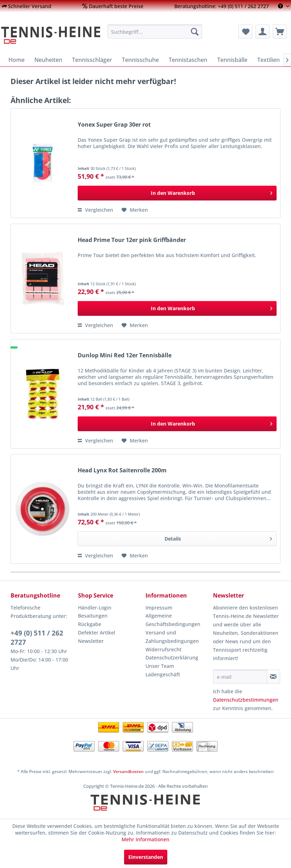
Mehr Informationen (145, 839)
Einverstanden (146, 857)
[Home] (17, 60)
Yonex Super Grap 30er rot (114, 125)
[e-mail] (240, 677)
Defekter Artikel (97, 633)
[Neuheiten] (48, 60)
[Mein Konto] (263, 32)
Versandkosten (128, 771)
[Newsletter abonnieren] (273, 677)
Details (218, 538)
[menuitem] (27, 6)
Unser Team (160, 666)
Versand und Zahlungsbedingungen (172, 637)
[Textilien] (269, 60)
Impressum (159, 608)
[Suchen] (195, 32)
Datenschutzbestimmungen (246, 700)
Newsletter (91, 641)
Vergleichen (95, 210)
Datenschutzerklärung (172, 658)
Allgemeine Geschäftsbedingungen (173, 620)
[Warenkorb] (280, 32)
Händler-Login (95, 608)
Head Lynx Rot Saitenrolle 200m (122, 470)
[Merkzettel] (245, 32)
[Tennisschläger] (92, 60)
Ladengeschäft (163, 674)
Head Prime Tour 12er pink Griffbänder (132, 240)
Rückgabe (90, 624)
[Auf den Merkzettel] (135, 210)
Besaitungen (93, 616)
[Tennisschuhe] (140, 60)
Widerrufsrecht (163, 649)
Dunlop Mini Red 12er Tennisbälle (125, 355)
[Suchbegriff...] (155, 32)
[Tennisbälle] (232, 60)
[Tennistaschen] (188, 60)
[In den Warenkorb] (177, 193)
